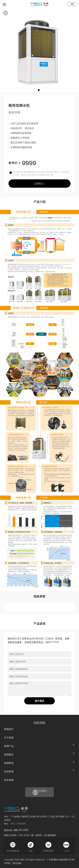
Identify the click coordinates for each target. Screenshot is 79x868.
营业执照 (17, 863)
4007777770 (52, 642)
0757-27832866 (18, 824)
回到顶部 (39, 723)
